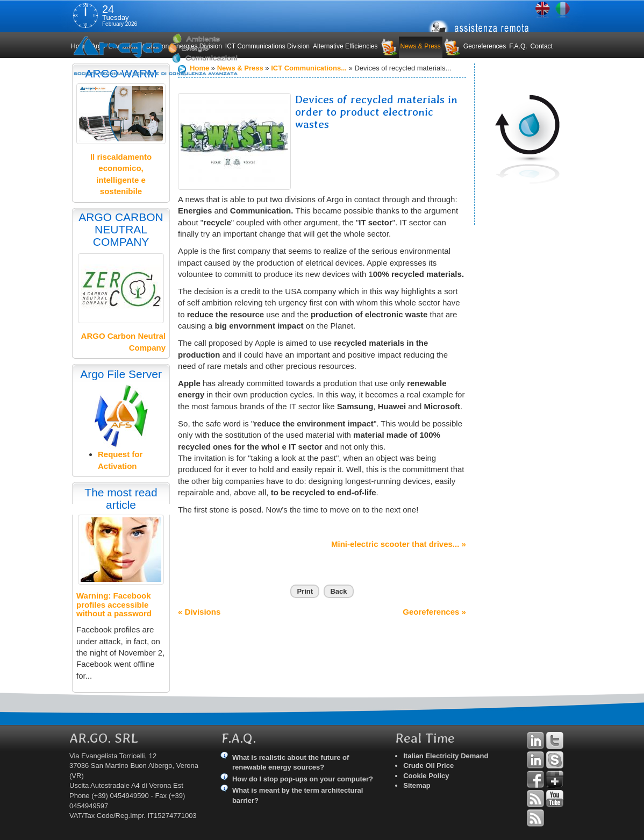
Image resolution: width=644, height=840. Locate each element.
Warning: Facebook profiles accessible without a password (114, 604)
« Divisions (199, 612)
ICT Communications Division (267, 46)
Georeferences (485, 46)
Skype (555, 760)
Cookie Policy (426, 776)
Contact (542, 46)
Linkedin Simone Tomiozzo (535, 760)
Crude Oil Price (428, 766)
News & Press (421, 46)
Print (305, 591)
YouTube (555, 799)
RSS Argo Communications (535, 818)
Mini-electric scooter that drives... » (399, 544)
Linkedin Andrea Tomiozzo (535, 741)
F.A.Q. (518, 46)
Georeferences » (434, 612)
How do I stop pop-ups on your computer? (303, 779)
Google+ (555, 779)
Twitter (555, 741)
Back (338, 591)
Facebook (535, 779)
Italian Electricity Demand (446, 756)
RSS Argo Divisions (535, 799)
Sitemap (417, 785)
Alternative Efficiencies (345, 46)
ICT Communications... (309, 68)
